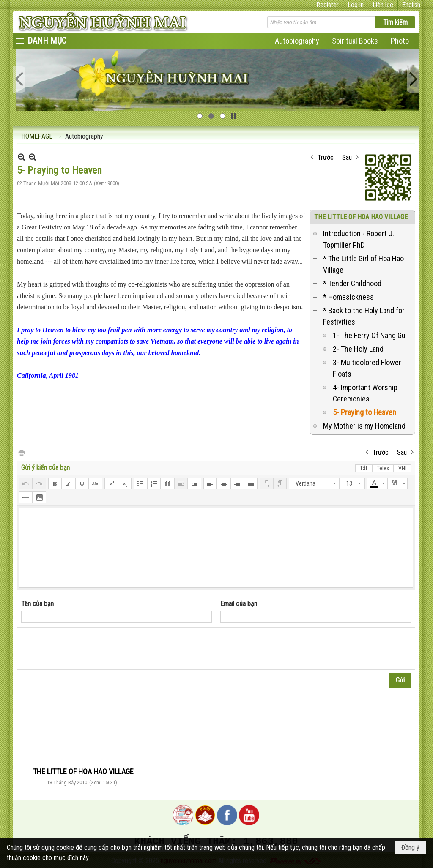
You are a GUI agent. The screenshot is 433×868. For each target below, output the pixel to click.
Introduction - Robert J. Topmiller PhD (359, 239)
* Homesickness (348, 297)
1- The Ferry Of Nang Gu (369, 335)
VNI (402, 468)
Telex (383, 468)
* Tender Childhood (352, 283)
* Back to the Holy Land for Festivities (364, 316)
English (411, 5)
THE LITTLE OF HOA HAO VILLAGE (361, 217)
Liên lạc (383, 5)
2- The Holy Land (358, 349)
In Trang (21, 452)
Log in (356, 5)
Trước (326, 157)
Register (327, 5)
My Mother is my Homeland (364, 426)
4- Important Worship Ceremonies (365, 393)
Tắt (364, 468)
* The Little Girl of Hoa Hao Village (363, 264)
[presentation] (85, 649)
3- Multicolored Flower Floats (367, 368)
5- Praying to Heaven (364, 412)
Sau (347, 157)
